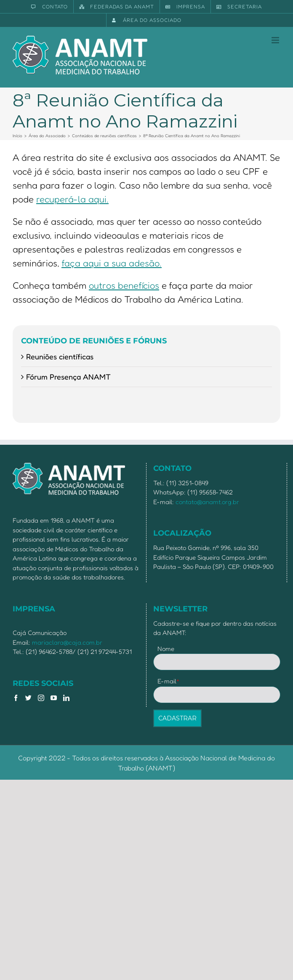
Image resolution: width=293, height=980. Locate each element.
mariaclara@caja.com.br (67, 642)
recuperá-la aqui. (72, 199)
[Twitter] (28, 698)
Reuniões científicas (60, 356)
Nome (166, 649)
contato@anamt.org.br (207, 502)
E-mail (169, 681)
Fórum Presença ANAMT (68, 377)
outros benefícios (124, 285)
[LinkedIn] (66, 698)
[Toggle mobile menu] (276, 40)
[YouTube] (54, 698)
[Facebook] (16, 698)
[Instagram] (41, 698)
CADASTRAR (177, 718)
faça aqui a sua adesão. (112, 263)
